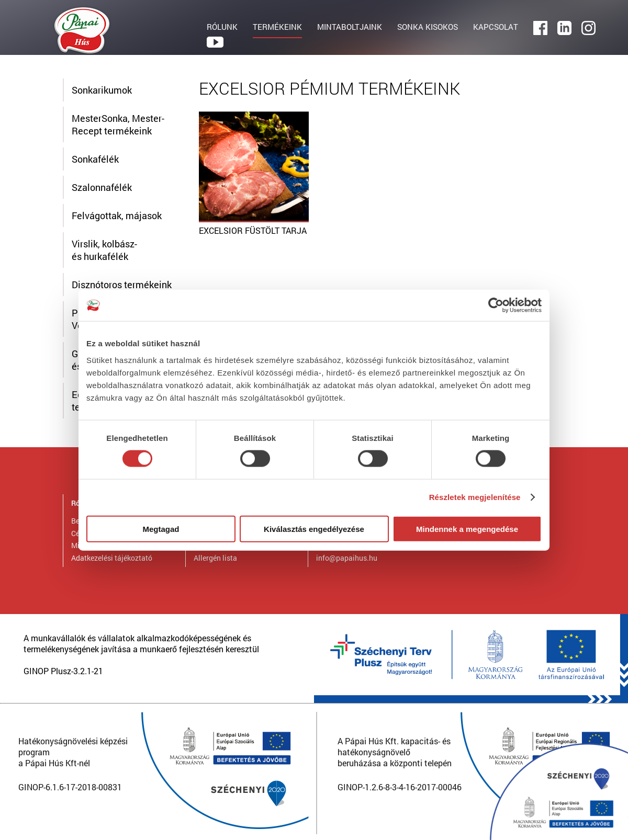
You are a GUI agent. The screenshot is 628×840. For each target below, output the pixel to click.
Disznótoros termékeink (122, 285)
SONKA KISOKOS (428, 27)
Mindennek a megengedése (467, 529)
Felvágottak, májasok (117, 215)
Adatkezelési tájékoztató (112, 558)
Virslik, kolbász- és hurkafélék (104, 250)
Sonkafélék (95, 159)
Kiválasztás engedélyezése (314, 529)
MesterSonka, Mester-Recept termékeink (118, 124)
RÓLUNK (222, 27)
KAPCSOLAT (496, 27)
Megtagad (161, 529)
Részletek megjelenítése (475, 497)
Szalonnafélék (102, 187)
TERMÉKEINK (277, 27)
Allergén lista (215, 558)
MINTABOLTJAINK (350, 27)
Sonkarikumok (102, 90)
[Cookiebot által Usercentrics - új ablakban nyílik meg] (496, 305)
